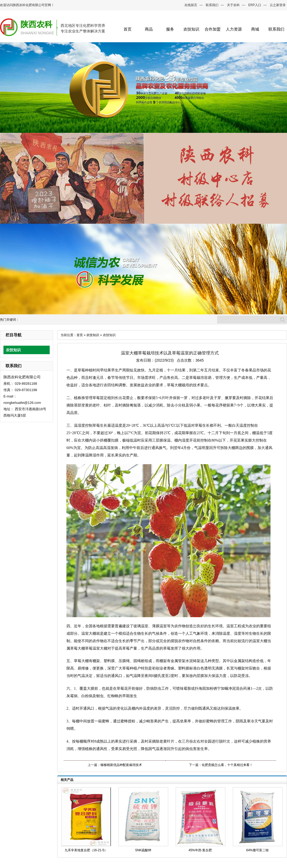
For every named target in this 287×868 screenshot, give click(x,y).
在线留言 (191, 5)
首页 (128, 29)
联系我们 (212, 5)
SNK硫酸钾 (143, 850)
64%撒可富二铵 (257, 850)
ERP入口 (255, 5)
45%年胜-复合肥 (200, 850)
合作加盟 (213, 29)
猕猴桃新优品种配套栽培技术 (121, 765)
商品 (149, 29)
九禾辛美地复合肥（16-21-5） (86, 850)
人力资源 (234, 29)
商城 (255, 29)
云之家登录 (278, 5)
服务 (170, 29)
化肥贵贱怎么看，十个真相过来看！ (227, 765)
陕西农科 (36, 24)
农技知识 (191, 29)
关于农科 (233, 5)
